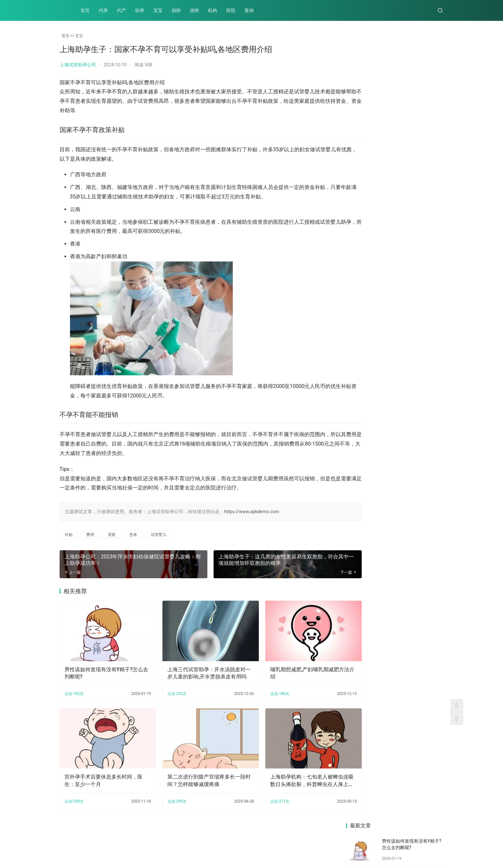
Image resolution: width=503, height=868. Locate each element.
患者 (133, 535)
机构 (213, 10)
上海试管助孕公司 (78, 65)
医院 (231, 10)
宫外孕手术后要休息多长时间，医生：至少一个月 (101, 769)
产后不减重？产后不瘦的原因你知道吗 (420, 326)
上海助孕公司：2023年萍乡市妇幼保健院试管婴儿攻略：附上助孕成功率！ (369, 330)
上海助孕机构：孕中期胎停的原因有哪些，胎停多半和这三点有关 (369, 278)
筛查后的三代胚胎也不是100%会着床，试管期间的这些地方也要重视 (420, 278)
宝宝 (158, 10)
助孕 (140, 10)
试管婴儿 (159, 535)
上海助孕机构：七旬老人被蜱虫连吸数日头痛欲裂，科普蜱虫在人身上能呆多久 (287, 769)
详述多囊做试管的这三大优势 (420, 381)
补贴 (69, 535)
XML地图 (225, 847)
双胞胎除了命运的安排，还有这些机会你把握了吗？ (420, 432)
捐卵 (176, 10)
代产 (121, 10)
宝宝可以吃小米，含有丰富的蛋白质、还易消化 (369, 481)
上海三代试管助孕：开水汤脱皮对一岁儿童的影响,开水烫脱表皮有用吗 (195, 667)
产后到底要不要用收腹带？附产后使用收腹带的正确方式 (369, 432)
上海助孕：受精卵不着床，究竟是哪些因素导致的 (420, 481)
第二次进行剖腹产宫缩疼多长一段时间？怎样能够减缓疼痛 (194, 769)
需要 (112, 535)
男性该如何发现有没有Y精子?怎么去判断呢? (101, 667)
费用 (90, 535)
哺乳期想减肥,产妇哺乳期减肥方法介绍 (288, 667)
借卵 (194, 10)
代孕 (103, 10)
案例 (249, 10)
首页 (85, 10)
